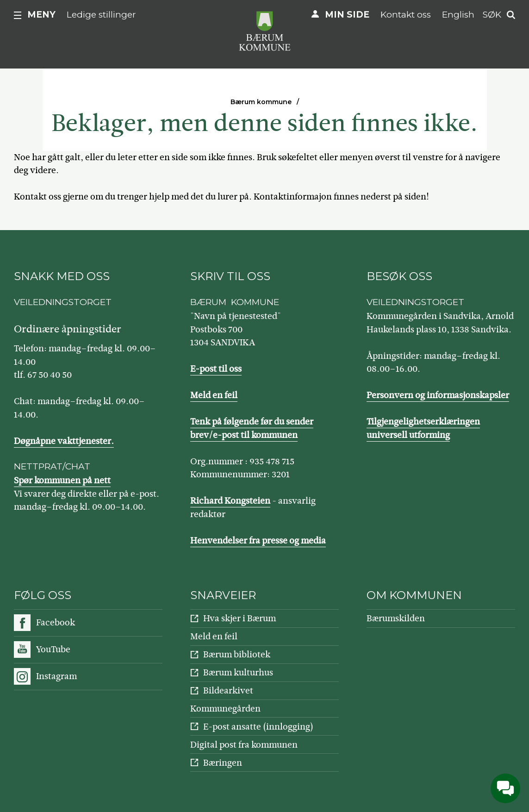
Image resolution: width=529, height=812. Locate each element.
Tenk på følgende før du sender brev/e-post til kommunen (252, 428)
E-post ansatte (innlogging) (258, 727)
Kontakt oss (406, 15)
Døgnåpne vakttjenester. (64, 441)
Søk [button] (492, 15)
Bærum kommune (261, 102)
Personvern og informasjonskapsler (438, 395)
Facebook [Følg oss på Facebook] (56, 622)
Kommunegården (225, 709)
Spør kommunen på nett (62, 480)
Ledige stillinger (101, 15)
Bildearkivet (228, 690)
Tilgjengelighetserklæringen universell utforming (423, 428)
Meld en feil (214, 395)
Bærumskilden (396, 618)
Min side (347, 15)
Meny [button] (41, 15)
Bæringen (223, 763)
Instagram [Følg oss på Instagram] (56, 676)
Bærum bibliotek (237, 654)
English (458, 15)
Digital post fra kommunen (244, 745)
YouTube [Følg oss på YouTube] (53, 649)
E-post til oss (216, 369)
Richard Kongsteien (230, 501)
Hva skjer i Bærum (240, 618)
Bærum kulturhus (238, 672)
